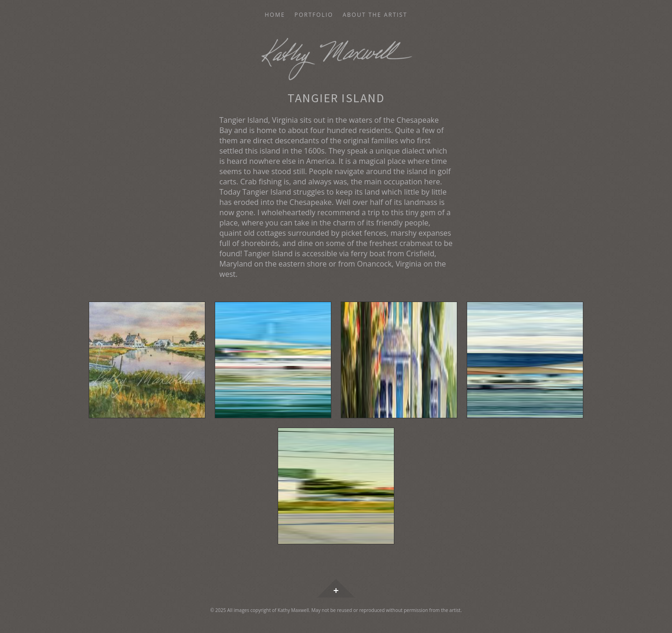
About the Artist (375, 15)
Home (275, 15)
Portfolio (314, 15)
